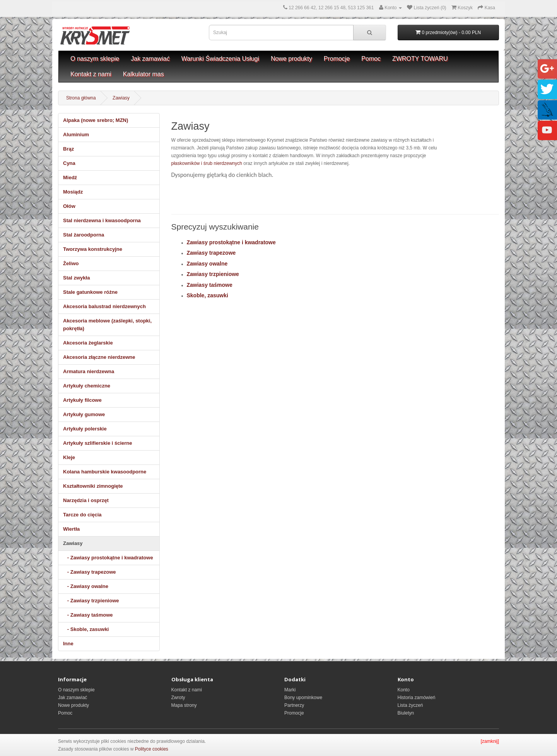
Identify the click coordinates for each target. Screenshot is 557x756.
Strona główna (81, 98)
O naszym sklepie (95, 59)
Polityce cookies (152, 749)
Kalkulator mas (144, 74)
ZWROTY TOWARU (420, 59)
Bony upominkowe (303, 698)
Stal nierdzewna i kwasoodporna (102, 220)
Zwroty (178, 698)
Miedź (70, 177)
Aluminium (76, 135)
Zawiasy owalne (207, 264)
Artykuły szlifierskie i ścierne (97, 443)
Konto (404, 690)
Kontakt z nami (91, 74)
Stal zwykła (76, 278)
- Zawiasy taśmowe (88, 615)
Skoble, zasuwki (208, 295)
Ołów (69, 206)
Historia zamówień (417, 698)
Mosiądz (73, 192)
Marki (290, 690)
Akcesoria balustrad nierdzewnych (104, 306)
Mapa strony (184, 705)
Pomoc (371, 59)
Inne (68, 644)
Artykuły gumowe (84, 414)
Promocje (337, 59)
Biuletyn (406, 713)
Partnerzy (294, 705)
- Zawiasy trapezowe (90, 572)
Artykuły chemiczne (87, 386)
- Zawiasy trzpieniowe (91, 601)
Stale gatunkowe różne (90, 292)
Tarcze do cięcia (82, 515)
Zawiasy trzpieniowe (213, 274)
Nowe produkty (291, 59)
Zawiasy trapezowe (211, 253)
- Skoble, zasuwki (86, 629)
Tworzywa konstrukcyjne (93, 249)
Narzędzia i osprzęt (86, 500)
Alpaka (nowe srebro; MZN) (96, 120)
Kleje (69, 457)
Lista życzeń (410, 705)
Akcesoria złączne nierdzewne (99, 357)
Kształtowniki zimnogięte (93, 486)
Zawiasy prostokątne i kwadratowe (231, 242)
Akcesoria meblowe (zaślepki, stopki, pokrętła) (107, 325)
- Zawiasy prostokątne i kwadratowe (108, 558)
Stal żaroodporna (84, 235)
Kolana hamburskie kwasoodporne (105, 472)
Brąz (68, 149)
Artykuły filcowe (82, 400)
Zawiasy (121, 98)
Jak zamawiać (150, 59)
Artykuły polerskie (85, 429)
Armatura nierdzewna (89, 371)
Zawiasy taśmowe (210, 285)
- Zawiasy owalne (86, 586)
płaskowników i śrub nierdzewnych (207, 163)
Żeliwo (71, 263)
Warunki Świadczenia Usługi (220, 59)
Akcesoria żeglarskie (88, 343)
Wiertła (71, 529)
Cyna (69, 163)
